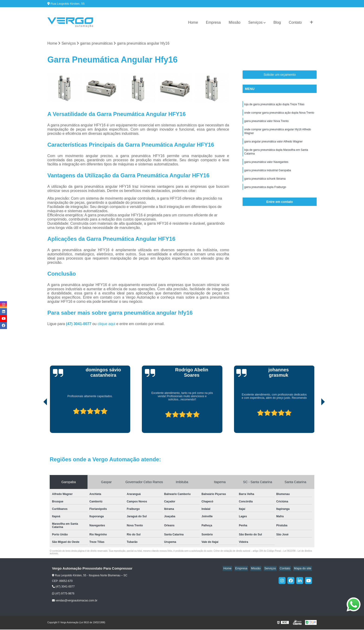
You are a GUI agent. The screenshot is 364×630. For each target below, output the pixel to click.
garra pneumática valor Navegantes (266, 166)
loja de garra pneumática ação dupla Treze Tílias (274, 105)
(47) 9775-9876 (63, 594)
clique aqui (106, 324)
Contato (295, 22)
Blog (277, 22)
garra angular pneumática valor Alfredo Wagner (273, 145)
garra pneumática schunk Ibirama (265, 184)
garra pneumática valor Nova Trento (266, 123)
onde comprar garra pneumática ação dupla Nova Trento (279, 114)
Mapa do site (303, 569)
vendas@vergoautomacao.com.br (75, 601)
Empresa (213, 22)
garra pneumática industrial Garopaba (268, 175)
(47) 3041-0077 (79, 324)
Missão (235, 22)
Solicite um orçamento (280, 75)
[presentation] (39, 420)
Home (193, 22)
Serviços (255, 22)
